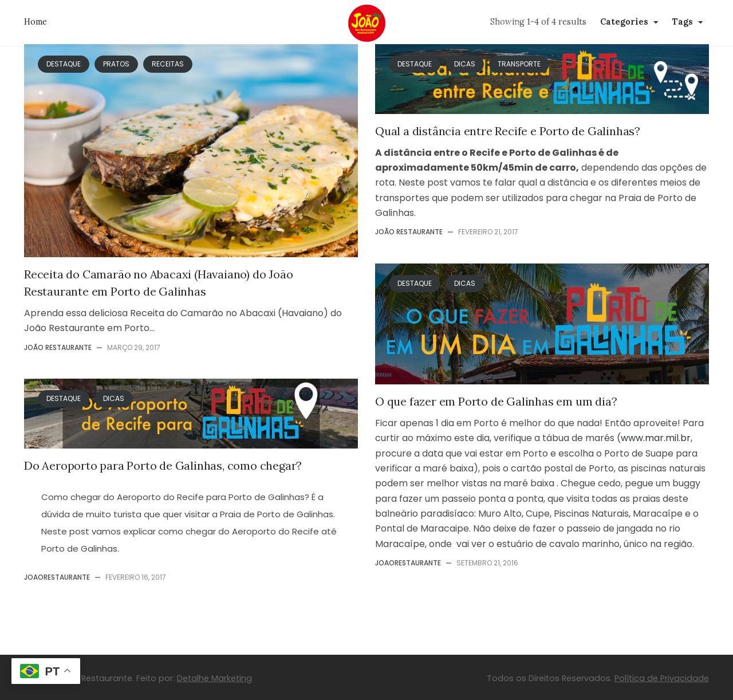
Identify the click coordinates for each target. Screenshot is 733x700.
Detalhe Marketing (214, 678)
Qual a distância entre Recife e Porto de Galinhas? (508, 131)
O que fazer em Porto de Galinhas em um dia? (496, 401)
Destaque (64, 398)
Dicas (114, 398)
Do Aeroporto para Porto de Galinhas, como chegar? (163, 465)
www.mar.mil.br (656, 438)
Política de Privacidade (662, 678)
